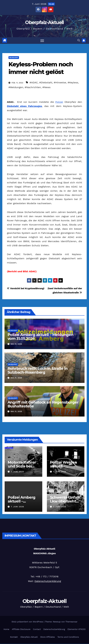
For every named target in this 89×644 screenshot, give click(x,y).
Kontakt (14, 637)
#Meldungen (16, 87)
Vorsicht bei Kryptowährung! (26, 288)
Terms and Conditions (68, 637)
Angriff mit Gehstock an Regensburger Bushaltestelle (43, 404)
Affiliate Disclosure (21, 629)
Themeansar (71, 622)
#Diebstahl (46, 82)
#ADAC (34, 82)
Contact (37, 629)
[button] (79, 41)
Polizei (59, 102)
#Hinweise (60, 82)
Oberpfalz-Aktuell (44, 22)
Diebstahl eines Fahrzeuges (24, 106)
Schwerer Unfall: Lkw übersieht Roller (65, 501)
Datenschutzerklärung (48, 581)
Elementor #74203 (77, 629)
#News (47, 87)
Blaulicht (14, 57)
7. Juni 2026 (17, 472)
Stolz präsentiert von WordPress (28, 622)
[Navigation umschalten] (42, 41)
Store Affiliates (48, 637)
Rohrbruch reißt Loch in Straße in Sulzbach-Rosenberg (38, 370)
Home (6, 629)
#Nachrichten (33, 87)
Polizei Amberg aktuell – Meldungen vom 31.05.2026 (40, 337)
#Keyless (73, 82)
